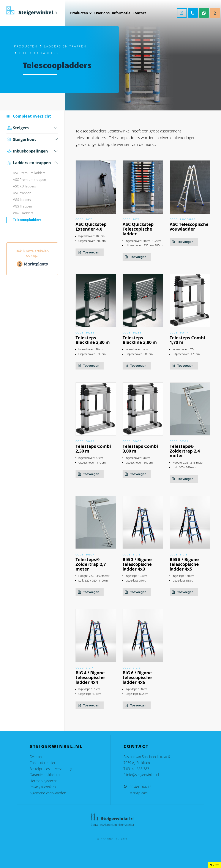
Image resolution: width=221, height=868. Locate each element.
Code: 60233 (85, 333)
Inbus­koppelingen (27, 151)
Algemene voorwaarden (48, 793)
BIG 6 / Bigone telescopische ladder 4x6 (137, 677)
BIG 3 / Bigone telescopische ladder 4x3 (137, 564)
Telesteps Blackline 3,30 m (93, 340)
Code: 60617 (179, 333)
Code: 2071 (131, 219)
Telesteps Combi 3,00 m (140, 449)
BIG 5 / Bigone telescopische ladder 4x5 (184, 564)
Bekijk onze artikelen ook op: (32, 259)
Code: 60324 (179, 441)
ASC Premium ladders (29, 173)
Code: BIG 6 (132, 668)
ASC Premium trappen (29, 179)
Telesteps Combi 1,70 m (187, 340)
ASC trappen (22, 193)
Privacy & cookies (43, 787)
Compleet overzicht (32, 116)
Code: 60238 (132, 333)
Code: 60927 (85, 554)
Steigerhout (21, 139)
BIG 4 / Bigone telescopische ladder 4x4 (90, 677)
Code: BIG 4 (85, 668)
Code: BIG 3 (132, 554)
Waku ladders (23, 213)
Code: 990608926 (182, 219)
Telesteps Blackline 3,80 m (140, 340)
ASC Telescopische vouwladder (189, 227)
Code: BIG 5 (179, 554)
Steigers (18, 128)
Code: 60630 (132, 441)
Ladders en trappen (65, 46)
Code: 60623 (85, 441)
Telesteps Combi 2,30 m (93, 449)
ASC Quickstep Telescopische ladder (138, 229)
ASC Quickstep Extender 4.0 (91, 227)
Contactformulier (43, 763)
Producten (26, 46)
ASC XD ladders (24, 186)
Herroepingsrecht (43, 781)
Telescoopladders (27, 220)
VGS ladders (22, 200)
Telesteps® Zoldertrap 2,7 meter (91, 564)
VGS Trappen (22, 206)
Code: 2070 (84, 219)
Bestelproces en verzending (51, 769)
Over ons (36, 757)
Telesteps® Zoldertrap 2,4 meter (185, 451)
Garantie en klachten (45, 775)
